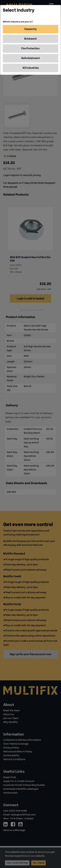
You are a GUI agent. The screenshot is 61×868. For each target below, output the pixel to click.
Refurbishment (31, 58)
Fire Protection (30, 48)
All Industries (31, 68)
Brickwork (30, 39)
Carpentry (30, 29)
